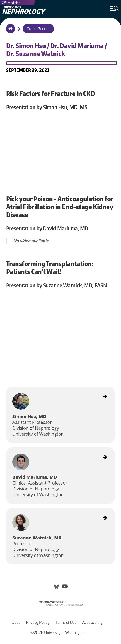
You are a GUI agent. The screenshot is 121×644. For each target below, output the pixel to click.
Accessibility (92, 623)
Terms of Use (66, 623)
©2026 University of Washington (57, 633)
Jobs (16, 623)
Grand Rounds (38, 29)
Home (10, 31)
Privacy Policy (38, 623)
